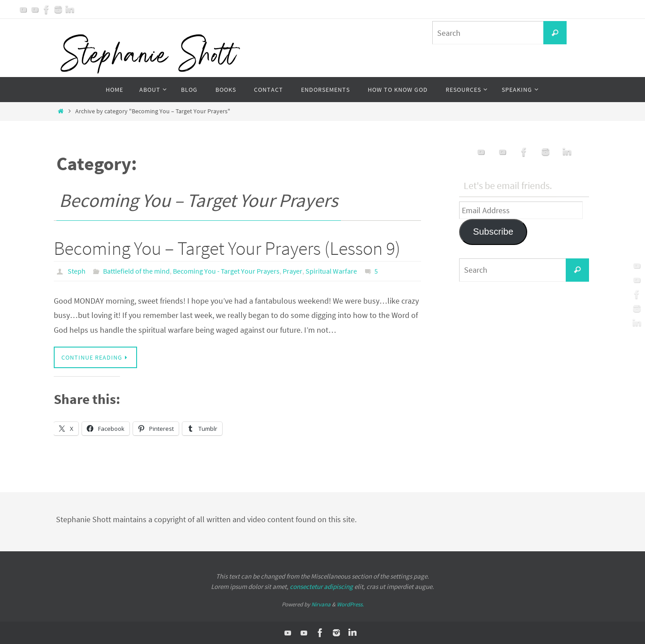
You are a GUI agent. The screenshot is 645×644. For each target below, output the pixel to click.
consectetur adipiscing (321, 586)
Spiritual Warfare (331, 271)
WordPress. (350, 604)
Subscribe (493, 232)
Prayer (292, 271)
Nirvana (321, 604)
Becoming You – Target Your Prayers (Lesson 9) (227, 248)
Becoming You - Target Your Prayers (226, 271)
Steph (77, 271)
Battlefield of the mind (136, 271)
